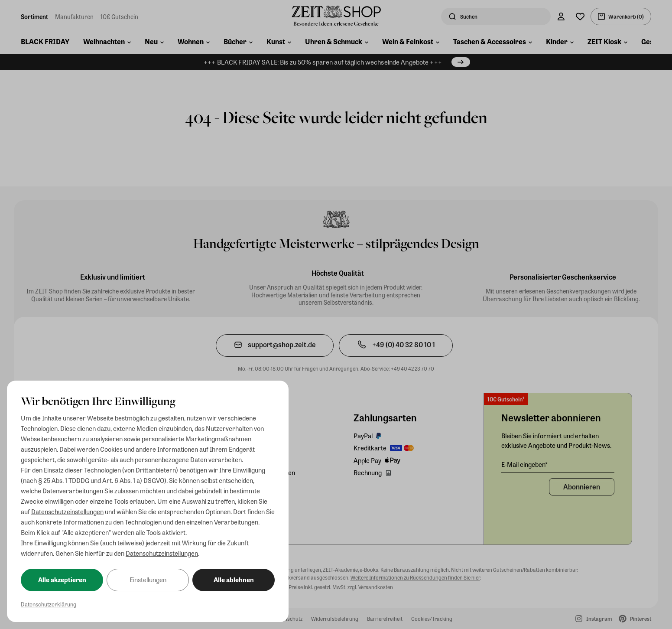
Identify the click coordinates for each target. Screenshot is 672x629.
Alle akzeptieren (62, 580)
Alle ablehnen (234, 580)
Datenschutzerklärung (49, 604)
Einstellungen (148, 580)
